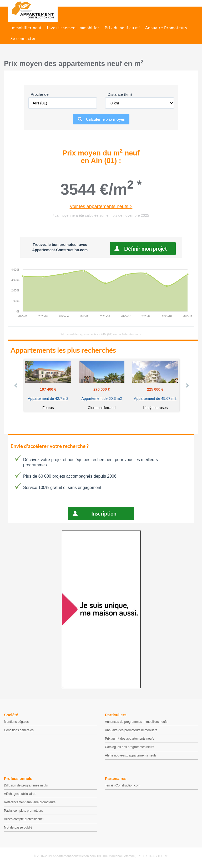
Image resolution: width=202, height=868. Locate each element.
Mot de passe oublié (18, 827)
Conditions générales (19, 730)
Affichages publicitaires (20, 794)
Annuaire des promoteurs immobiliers (131, 730)
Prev (16, 385)
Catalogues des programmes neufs (130, 747)
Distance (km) (120, 94)
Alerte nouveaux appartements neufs (131, 755)
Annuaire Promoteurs (166, 28)
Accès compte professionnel (24, 819)
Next (187, 385)
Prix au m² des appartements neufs (130, 739)
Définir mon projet (146, 249)
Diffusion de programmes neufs (26, 785)
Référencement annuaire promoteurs (30, 802)
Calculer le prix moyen (106, 119)
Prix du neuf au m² (122, 28)
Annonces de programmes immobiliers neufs (136, 722)
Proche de (40, 94)
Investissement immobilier (73, 28)
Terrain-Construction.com (123, 785)
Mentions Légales (16, 722)
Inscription (104, 513)
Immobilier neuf (26, 28)
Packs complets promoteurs (23, 811)
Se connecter (23, 38)
